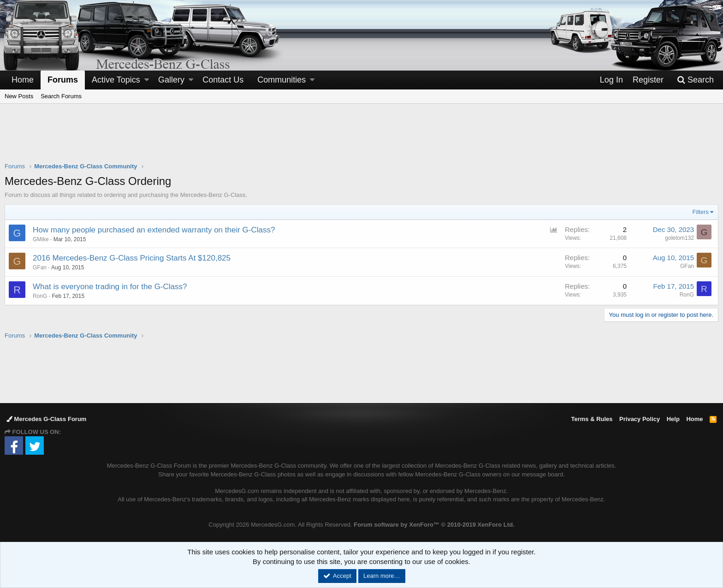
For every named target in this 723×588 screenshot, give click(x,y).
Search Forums (61, 96)
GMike (41, 239)
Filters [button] (701, 212)
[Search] (695, 80)
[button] (147, 80)
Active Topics (116, 80)
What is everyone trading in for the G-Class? (110, 287)
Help (673, 419)
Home (23, 80)
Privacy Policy (640, 419)
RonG (40, 296)
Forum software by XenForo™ (434, 525)
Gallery (171, 80)
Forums (63, 80)
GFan (687, 266)
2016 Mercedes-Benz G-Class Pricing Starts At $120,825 (132, 258)
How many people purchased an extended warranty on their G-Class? (154, 230)
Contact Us (223, 80)
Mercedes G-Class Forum (46, 419)
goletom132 (679, 238)
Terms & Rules (592, 419)
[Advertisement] (361, 139)
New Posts (19, 96)
